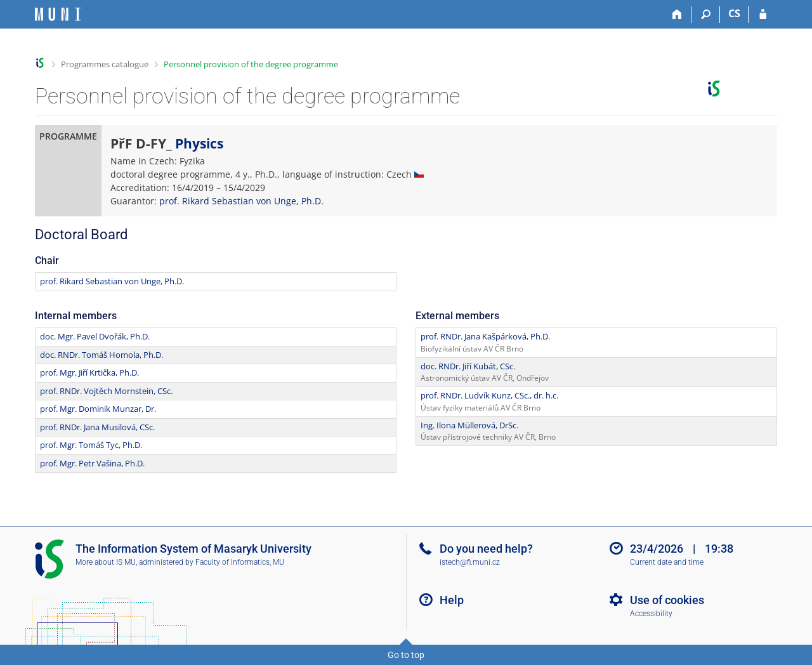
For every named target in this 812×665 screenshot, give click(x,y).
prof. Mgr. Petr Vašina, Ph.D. (92, 463)
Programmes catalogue (105, 64)
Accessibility (651, 614)
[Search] (706, 15)
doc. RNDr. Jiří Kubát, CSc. (468, 366)
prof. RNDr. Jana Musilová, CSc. (97, 427)
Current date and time (667, 562)
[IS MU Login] (763, 15)
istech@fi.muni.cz (470, 562)
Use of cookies (667, 600)
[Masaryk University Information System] (58, 14)
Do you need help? (486, 549)
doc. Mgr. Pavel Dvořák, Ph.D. (95, 336)
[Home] (677, 15)
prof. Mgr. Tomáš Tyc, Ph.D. (91, 445)
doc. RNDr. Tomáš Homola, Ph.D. (101, 355)
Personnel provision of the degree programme (251, 64)
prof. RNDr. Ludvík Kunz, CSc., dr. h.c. (489, 395)
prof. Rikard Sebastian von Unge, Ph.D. (241, 201)
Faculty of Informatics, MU (240, 562)
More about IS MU (106, 562)
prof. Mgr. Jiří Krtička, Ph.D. (89, 372)
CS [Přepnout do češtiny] (734, 13)
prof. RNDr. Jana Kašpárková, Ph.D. (485, 336)
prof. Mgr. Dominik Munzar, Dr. (98, 409)
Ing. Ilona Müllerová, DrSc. (469, 425)
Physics (199, 143)
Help (452, 600)
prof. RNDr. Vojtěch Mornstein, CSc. (106, 391)
